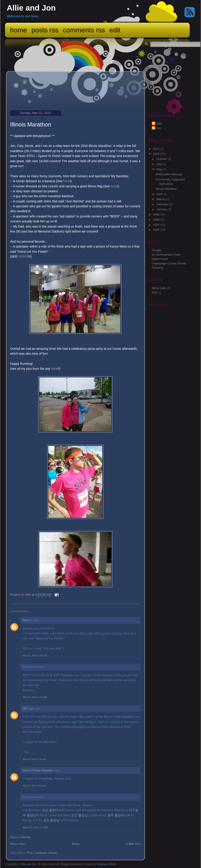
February (163, 204)
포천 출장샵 (51, 820)
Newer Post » (19, 844)
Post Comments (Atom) (42, 853)
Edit (115, 30)
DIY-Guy (28, 709)
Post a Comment (21, 837)
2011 (157, 149)
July (160, 164)
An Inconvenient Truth (166, 255)
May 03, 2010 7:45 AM (34, 786)
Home (19, 30)
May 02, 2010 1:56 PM (34, 759)
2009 (157, 214)
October (162, 159)
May (160, 169)
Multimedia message (169, 174)
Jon (159, 128)
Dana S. (27, 620)
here (67, 181)
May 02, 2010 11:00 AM (35, 655)
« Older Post (133, 844)
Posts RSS (45, 30)
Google (156, 250)
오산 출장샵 (79, 815)
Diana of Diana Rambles (38, 770)
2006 (157, 230)
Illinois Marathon (31, 124)
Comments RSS (84, 30)
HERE (23, 257)
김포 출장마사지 (54, 810)
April (160, 194)
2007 (157, 225)
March (161, 199)
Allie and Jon (31, 8)
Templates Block (106, 864)
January (162, 209)
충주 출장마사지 (119, 815)
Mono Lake (159, 288)
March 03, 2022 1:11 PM (35, 827)
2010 (157, 154)
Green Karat (160, 259)
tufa (154, 292)
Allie (159, 124)
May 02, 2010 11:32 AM (35, 697)
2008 (157, 220)
